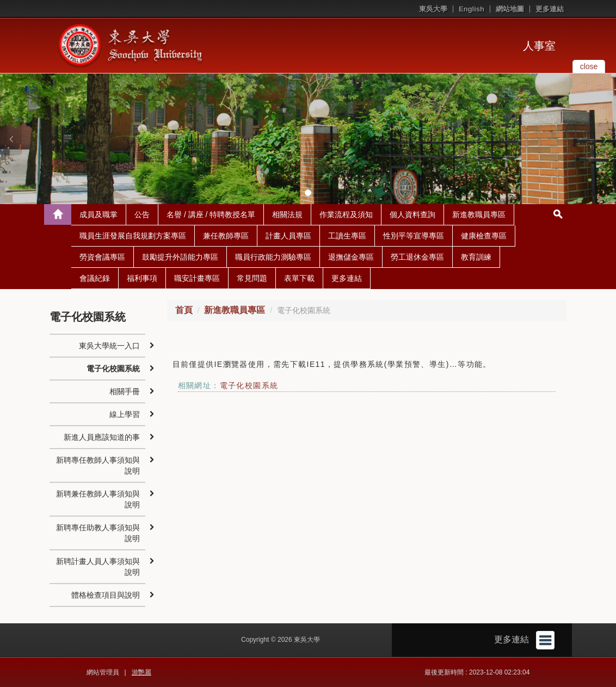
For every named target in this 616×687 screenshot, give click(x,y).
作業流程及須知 (346, 214)
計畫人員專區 (288, 236)
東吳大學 (433, 9)
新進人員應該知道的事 (102, 437)
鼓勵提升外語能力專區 (180, 257)
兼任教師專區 (226, 236)
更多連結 (550, 9)
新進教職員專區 (479, 214)
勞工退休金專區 (417, 257)
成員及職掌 (98, 214)
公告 (142, 214)
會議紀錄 (95, 278)
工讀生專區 (347, 236)
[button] (11, 139)
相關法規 (287, 214)
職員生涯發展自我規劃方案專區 (133, 236)
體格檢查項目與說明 (106, 595)
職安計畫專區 (197, 278)
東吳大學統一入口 (109, 346)
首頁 (184, 310)
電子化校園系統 (249, 385)
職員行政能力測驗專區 (273, 257)
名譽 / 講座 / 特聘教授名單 (211, 214)
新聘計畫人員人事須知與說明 (98, 567)
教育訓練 (476, 257)
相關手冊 (125, 391)
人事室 (539, 46)
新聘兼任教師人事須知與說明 (98, 499)
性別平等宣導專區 (414, 236)
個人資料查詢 (412, 214)
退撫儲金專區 (351, 257)
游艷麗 (141, 672)
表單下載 (299, 278)
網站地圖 (510, 9)
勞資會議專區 (102, 257)
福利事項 (142, 278)
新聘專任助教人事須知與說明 (98, 533)
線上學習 (125, 414)
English (472, 9)
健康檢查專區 (484, 236)
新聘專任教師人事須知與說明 (98, 465)
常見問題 (252, 278)
